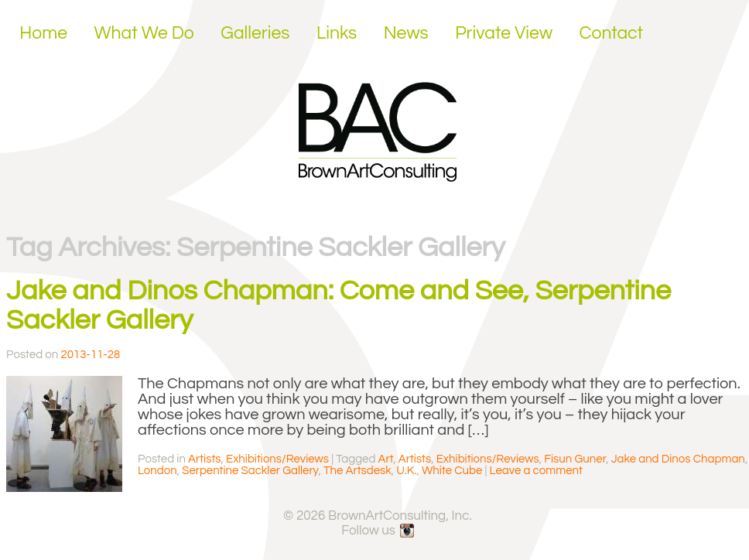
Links (337, 33)
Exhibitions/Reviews (277, 459)
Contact (612, 33)
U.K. (406, 471)
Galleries (255, 33)
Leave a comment (536, 471)
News (406, 33)
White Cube (452, 471)
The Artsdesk (357, 471)
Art (386, 459)
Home (43, 33)
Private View (504, 33)
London (157, 471)
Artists (204, 459)
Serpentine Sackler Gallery (250, 471)
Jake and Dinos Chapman (678, 459)
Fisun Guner (575, 459)
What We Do (144, 33)
